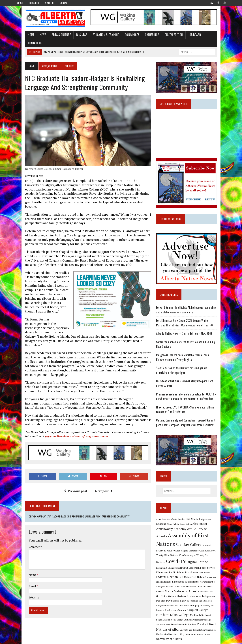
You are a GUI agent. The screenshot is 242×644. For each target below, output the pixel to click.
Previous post (72, 477)
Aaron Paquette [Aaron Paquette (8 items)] (167, 525)
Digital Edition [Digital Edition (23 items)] (171, 566)
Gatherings (141, 37)
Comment (25, 533)
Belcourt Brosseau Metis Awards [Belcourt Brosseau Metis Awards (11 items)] (203, 548)
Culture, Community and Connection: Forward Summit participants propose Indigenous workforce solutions (190, 424)
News (32, 37)
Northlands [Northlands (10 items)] (222, 609)
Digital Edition (163, 37)
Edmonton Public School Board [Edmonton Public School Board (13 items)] (193, 571)
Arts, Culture (39, 60)
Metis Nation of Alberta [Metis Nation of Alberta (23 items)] (177, 589)
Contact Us (203, 37)
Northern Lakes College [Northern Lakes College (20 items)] (199, 608)
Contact (64, 3)
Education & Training (95, 37)
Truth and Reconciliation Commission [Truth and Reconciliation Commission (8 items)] (203, 624)
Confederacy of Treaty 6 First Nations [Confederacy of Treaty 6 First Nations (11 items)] (198, 553)
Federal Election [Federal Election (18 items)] (178, 575)
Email (22, 572)
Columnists (121, 37)
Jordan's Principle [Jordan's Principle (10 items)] (186, 585)
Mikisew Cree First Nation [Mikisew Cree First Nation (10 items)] (208, 590)
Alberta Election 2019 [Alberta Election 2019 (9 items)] (184, 524)
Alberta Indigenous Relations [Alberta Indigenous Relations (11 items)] (210, 524)
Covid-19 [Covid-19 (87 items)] (210, 559)
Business (71, 37)
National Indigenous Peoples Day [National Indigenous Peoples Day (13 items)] (203, 594)
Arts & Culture (51, 37)
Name (22, 561)
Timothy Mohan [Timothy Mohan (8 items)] (167, 619)
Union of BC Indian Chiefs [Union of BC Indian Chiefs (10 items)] (194, 628)
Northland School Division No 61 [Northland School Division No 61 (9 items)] (175, 613)
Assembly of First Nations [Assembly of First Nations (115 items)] (191, 541)
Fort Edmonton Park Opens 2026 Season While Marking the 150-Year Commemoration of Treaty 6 (193, 324)
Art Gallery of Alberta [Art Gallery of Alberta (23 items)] (189, 534)
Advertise (50, 3)
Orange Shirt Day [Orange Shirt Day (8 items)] (198, 613)
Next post (100, 477)
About (20, 3)
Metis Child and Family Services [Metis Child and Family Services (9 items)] (210, 585)
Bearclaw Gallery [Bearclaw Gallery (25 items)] (173, 548)
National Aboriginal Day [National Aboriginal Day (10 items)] (171, 594)
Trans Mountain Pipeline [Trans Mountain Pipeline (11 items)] (187, 618)
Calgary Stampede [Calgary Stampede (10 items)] (169, 553)
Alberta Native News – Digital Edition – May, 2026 (188, 335)
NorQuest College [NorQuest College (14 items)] (171, 608)
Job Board (184, 37)
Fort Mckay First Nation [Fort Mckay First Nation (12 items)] (202, 575)
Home (20, 37)
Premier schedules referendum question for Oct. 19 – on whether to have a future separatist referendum (192, 397)
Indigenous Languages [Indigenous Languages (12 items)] (176, 580)
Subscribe (34, 3)
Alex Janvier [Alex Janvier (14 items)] (193, 529)
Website (23, 583)
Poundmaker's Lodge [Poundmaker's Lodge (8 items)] (215, 613)
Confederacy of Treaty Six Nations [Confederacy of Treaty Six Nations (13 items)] (180, 560)
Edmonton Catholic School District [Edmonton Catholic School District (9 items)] (199, 566)
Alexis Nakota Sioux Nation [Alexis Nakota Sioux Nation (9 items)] (173, 529)
